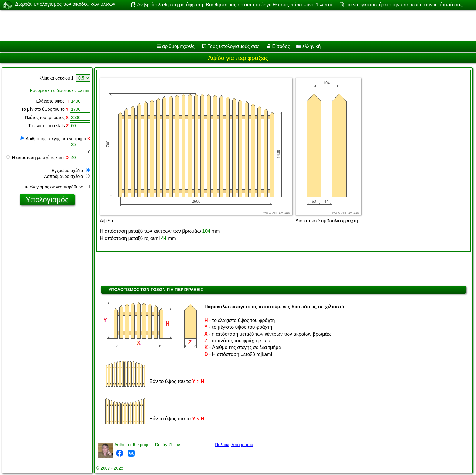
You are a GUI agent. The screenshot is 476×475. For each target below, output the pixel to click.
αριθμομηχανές (178, 46)
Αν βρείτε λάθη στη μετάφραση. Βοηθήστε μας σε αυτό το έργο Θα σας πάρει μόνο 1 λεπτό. (236, 5)
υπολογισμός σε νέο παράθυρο (57, 187)
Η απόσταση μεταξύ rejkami (37, 158)
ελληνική (309, 46)
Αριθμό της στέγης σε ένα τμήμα (55, 139)
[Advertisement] (184, 25)
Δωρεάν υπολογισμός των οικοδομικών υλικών (65, 5)
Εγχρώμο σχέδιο (71, 171)
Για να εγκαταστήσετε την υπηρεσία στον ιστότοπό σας (404, 5)
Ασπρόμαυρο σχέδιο (67, 176)
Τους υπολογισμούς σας (233, 46)
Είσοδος (281, 46)
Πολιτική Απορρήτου (234, 445)
